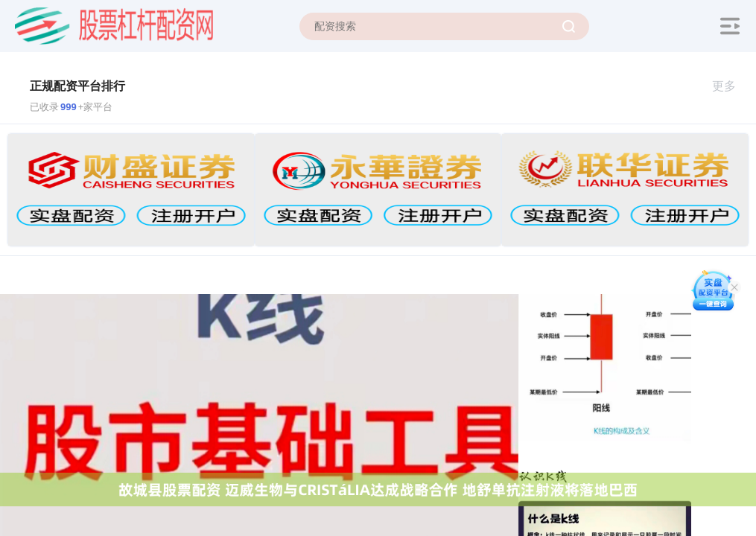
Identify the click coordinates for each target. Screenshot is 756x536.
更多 (730, 86)
